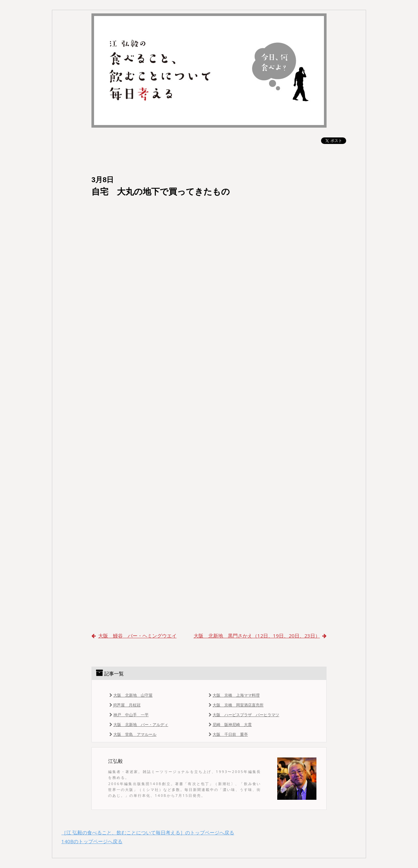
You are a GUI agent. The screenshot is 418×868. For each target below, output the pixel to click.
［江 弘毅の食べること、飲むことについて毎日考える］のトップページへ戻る (148, 832)
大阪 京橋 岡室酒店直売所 (235, 705)
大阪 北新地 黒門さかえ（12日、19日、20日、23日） (260, 636)
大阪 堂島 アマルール (132, 734)
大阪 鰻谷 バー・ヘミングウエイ (134, 636)
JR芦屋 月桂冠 (124, 705)
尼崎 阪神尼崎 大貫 (230, 725)
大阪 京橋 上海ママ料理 (233, 695)
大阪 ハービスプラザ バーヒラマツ (243, 715)
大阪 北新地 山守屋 (130, 695)
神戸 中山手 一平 (128, 715)
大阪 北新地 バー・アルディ (138, 725)
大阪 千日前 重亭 (228, 734)
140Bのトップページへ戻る (92, 841)
